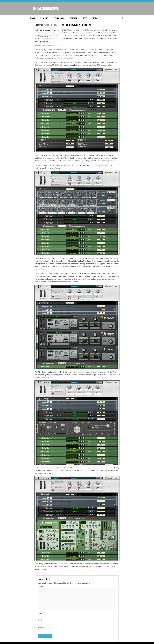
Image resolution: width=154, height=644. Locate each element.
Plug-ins (44, 18)
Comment (42, 586)
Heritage (73, 18)
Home (33, 18)
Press (84, 18)
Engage (95, 18)
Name (41, 613)
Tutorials (59, 18)
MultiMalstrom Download (45, 45)
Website (41, 627)
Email (41, 620)
